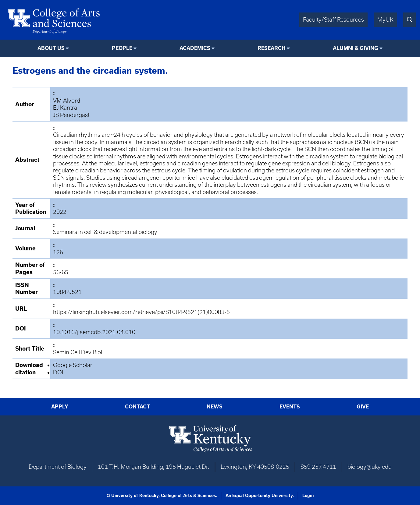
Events (290, 407)
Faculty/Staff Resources (333, 20)
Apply (60, 407)
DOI (58, 372)
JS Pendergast (71, 115)
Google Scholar (73, 365)
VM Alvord (67, 101)
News (215, 407)
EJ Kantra (65, 108)
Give (363, 407)
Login (308, 496)
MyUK (385, 20)
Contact (137, 407)
